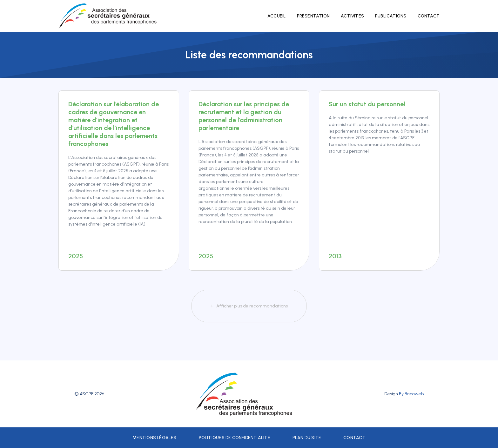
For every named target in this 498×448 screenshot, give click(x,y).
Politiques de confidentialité (235, 438)
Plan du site (307, 438)
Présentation (313, 16)
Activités (352, 16)
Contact (429, 16)
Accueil (276, 16)
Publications (391, 16)
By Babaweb (411, 394)
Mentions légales (154, 438)
